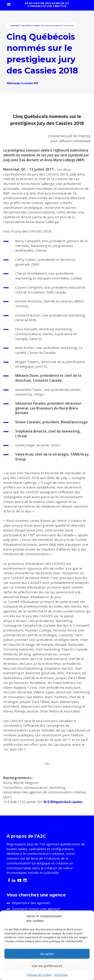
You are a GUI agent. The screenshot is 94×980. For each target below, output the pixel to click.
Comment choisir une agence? (36, 909)
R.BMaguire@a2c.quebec (65, 802)
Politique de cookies (39, 975)
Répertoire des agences (31, 903)
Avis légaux (61, 975)
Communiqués (15, 26)
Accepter (47, 954)
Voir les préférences (47, 966)
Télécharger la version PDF (22, 83)
